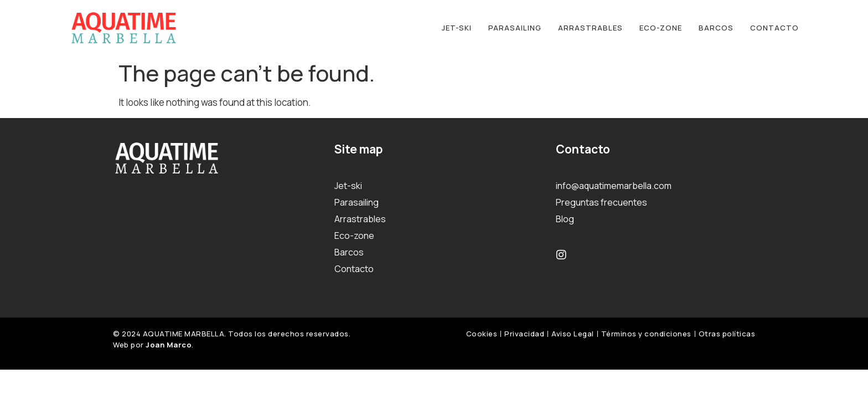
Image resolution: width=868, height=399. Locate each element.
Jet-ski (457, 28)
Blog (565, 219)
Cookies (482, 334)
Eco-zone (661, 28)
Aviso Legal (573, 334)
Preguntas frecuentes (601, 202)
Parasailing (515, 28)
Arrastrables (590, 28)
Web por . (153, 345)
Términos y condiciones (646, 334)
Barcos (716, 28)
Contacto (774, 28)
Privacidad (524, 334)
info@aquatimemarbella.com (614, 186)
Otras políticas (727, 334)
